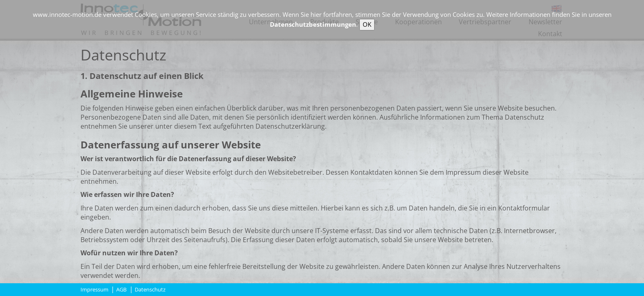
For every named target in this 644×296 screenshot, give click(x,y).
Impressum (94, 290)
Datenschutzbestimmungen (313, 24)
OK (367, 24)
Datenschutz (150, 290)
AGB (121, 290)
